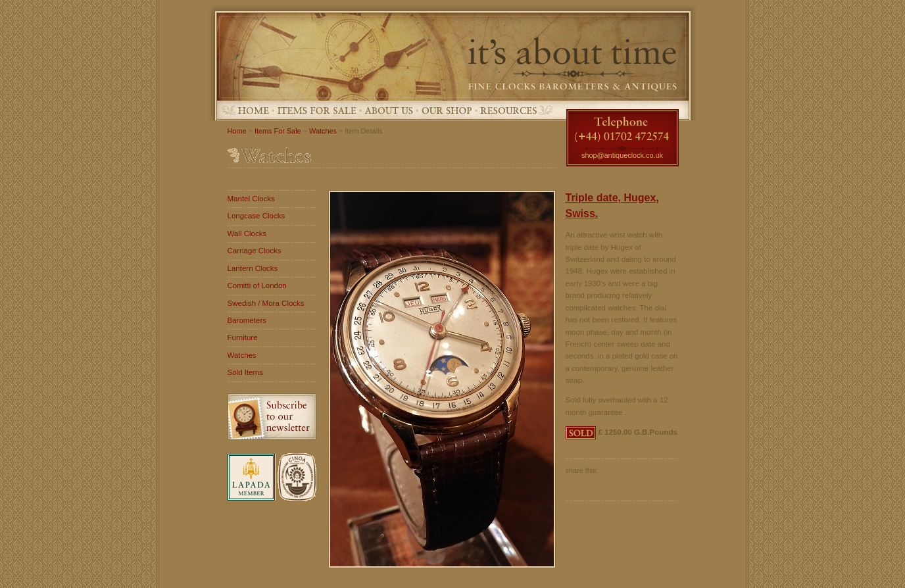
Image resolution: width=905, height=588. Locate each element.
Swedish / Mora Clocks (266, 303)
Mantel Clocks (251, 199)
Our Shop (447, 110)
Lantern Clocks (253, 268)
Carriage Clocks (255, 251)
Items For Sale (317, 110)
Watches (323, 131)
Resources (508, 110)
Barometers (247, 320)
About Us (389, 110)
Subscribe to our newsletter (272, 417)
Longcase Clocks (257, 216)
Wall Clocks (247, 233)
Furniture (243, 337)
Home (254, 110)
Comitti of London (257, 285)
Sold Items (245, 372)
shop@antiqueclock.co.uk (622, 155)
